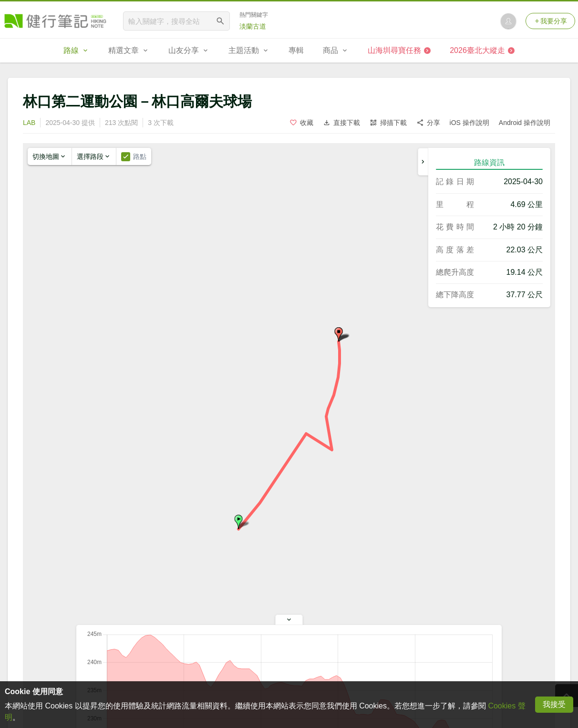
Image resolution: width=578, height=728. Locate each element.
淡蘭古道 (253, 26)
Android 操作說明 (525, 123)
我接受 (554, 704)
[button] (238, 522)
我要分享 (550, 21)
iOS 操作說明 (470, 123)
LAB (29, 123)
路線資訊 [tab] (489, 162)
